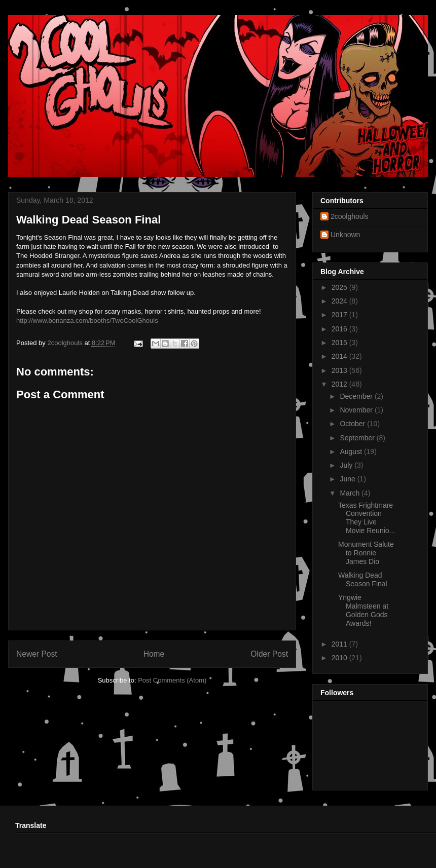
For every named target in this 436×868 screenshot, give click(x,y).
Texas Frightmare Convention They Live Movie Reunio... (367, 518)
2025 (340, 287)
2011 (340, 644)
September (358, 438)
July (347, 465)
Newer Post (37, 654)
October (353, 424)
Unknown (345, 235)
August (352, 451)
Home (154, 654)
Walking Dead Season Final (363, 579)
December (357, 396)
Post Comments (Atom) (172, 680)
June (348, 479)
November (357, 410)
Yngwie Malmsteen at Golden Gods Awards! (363, 610)
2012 (340, 384)
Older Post (269, 654)
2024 (340, 301)
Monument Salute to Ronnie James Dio (366, 553)
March (351, 493)
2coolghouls (350, 216)
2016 (340, 329)
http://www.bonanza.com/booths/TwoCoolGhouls (87, 320)
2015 (340, 343)
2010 (340, 658)
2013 (340, 370)
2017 (340, 315)
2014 (340, 356)
